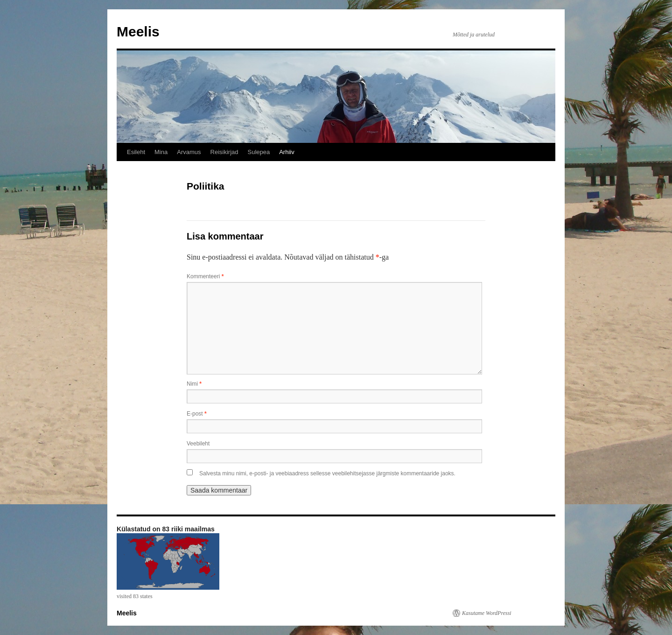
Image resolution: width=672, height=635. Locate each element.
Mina (161, 152)
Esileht (136, 152)
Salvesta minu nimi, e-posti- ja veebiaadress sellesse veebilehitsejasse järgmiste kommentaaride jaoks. (327, 473)
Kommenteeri (205, 276)
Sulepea (259, 152)
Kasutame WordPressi (487, 613)
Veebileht (198, 444)
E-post (197, 414)
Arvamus (189, 152)
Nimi (194, 384)
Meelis (138, 32)
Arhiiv (287, 152)
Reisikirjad (224, 152)
